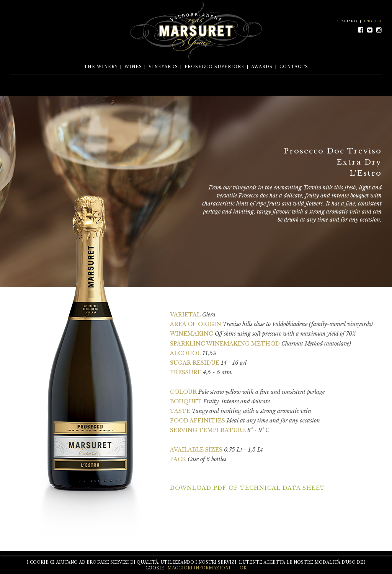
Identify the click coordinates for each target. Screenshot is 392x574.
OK (243, 568)
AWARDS (262, 67)
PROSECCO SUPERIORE (215, 67)
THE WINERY (101, 67)
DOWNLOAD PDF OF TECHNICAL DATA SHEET (247, 488)
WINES (133, 67)
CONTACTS (294, 67)
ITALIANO (347, 21)
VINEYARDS (163, 67)
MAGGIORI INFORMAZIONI (199, 568)
